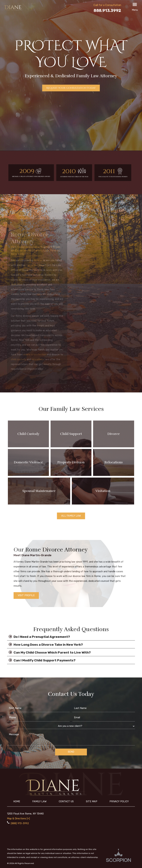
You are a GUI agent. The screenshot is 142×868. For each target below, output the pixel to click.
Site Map (92, 802)
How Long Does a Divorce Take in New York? (45, 644)
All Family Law (71, 516)
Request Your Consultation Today (71, 88)
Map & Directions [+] (18, 819)
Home (17, 802)
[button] (135, 7)
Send (71, 752)
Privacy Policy (119, 802)
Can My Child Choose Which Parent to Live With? (49, 652)
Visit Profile (26, 595)
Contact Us (66, 802)
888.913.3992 (107, 11)
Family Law (39, 802)
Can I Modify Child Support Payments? (41, 660)
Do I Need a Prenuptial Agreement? (38, 637)
